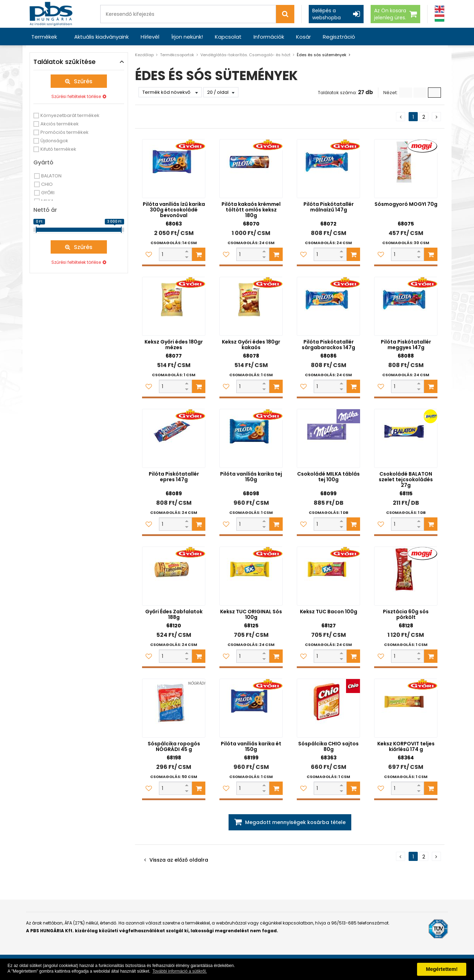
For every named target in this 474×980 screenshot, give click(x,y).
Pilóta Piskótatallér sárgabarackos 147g (328, 345)
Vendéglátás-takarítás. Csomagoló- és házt (245, 55)
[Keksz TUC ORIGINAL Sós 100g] (251, 576)
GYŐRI (48, 193)
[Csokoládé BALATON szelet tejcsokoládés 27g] (406, 438)
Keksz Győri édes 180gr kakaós (251, 345)
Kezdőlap (144, 55)
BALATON (51, 176)
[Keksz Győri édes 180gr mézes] (174, 306)
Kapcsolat (228, 37)
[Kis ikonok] (420, 93)
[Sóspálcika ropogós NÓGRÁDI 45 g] (174, 708)
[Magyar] (440, 18)
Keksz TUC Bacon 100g (329, 612)
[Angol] (440, 9)
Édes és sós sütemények (322, 55)
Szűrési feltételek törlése (76, 96)
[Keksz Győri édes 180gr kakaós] (251, 306)
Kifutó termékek (58, 149)
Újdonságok (54, 141)
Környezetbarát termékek (70, 115)
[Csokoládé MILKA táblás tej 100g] (328, 438)
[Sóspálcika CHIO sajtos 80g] (328, 708)
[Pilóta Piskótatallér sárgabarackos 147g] (328, 306)
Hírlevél (150, 37)
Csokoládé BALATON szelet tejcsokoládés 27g (406, 479)
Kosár (303, 37)
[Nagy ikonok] (434, 93)
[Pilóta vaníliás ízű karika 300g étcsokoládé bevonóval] (174, 169)
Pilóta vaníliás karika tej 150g (251, 477)
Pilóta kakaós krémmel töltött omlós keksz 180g (251, 210)
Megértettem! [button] (442, 969)
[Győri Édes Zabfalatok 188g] (174, 576)
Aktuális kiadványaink (101, 37)
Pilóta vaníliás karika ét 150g (251, 746)
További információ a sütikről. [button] (180, 971)
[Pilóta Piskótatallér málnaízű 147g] (328, 169)
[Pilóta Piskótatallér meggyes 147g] (406, 306)
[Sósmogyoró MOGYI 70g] (406, 169)
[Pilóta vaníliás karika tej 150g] (251, 438)
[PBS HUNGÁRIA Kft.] (51, 14)
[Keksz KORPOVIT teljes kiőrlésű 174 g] (406, 708)
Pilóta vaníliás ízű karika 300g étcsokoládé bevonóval (174, 210)
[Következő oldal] (436, 117)
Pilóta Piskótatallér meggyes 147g (406, 345)
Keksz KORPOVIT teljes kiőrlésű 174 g (406, 746)
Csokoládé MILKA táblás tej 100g (328, 477)
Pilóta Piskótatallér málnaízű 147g (329, 207)
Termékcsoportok (177, 55)
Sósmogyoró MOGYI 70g (406, 204)
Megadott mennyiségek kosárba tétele (295, 822)
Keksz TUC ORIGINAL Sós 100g (251, 614)
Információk (269, 37)
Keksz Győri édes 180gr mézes (174, 345)
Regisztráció (339, 37)
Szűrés (83, 81)
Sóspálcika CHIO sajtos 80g (328, 746)
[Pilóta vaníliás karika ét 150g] (251, 708)
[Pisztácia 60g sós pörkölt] (406, 576)
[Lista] (406, 93)
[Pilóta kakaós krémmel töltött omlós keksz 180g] (251, 169)
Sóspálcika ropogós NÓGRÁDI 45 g (174, 746)
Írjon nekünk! (187, 37)
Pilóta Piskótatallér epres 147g (174, 477)
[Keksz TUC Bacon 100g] (328, 576)
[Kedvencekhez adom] (149, 254)
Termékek (44, 37)
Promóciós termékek (65, 132)
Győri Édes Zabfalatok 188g (174, 614)
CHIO (47, 184)
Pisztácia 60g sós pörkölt (406, 614)
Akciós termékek (60, 124)
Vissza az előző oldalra (179, 860)
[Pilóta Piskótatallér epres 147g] (174, 438)
